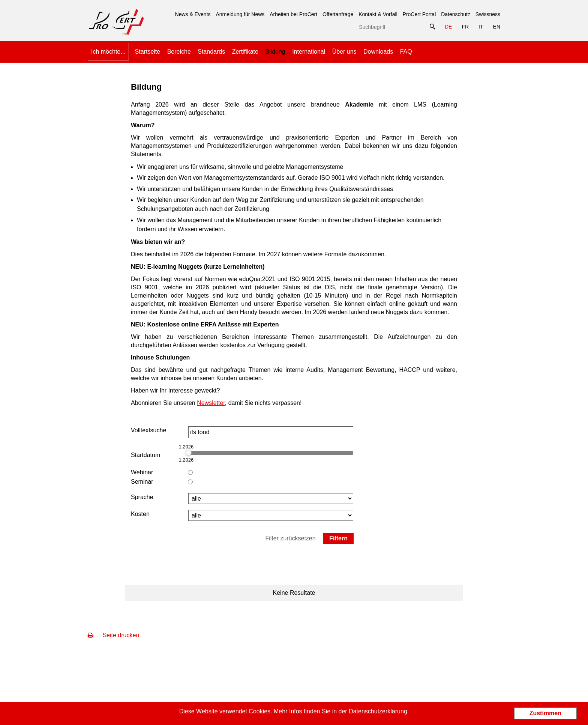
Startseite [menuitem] (148, 52)
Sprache (142, 497)
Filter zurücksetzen (290, 538)
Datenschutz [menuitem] (456, 14)
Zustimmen (545, 713)
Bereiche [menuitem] (179, 52)
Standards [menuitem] (211, 52)
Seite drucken (113, 635)
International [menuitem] (309, 52)
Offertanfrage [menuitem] (338, 14)
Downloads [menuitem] (378, 52)
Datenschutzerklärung (378, 711)
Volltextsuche (148, 430)
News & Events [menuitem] (193, 14)
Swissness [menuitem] (488, 14)
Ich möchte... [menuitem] (108, 52)
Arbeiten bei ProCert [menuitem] (293, 14)
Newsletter (211, 403)
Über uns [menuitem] (344, 52)
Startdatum (145, 455)
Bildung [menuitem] (275, 49)
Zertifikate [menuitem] (245, 52)
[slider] (188, 453)
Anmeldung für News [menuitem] (240, 14)
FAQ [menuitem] (406, 52)
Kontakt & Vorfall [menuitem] (378, 14)
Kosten (140, 514)
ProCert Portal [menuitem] (419, 14)
